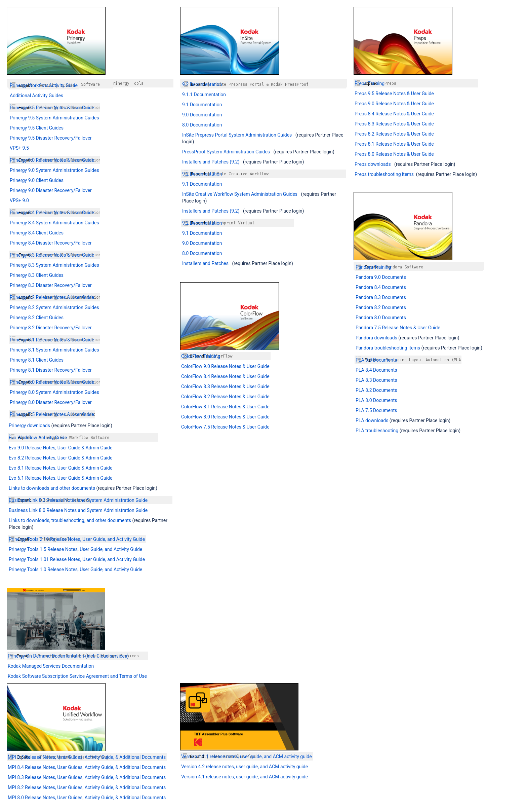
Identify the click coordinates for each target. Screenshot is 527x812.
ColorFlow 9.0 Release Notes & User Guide (225, 366)
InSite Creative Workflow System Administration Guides (240, 194)
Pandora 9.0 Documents (381, 277)
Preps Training (370, 83)
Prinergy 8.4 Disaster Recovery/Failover (51, 243)
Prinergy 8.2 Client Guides (37, 318)
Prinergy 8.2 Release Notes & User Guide (52, 297)
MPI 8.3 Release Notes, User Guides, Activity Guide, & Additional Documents (87, 777)
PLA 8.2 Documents (376, 390)
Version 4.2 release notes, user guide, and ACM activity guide (245, 767)
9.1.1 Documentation (204, 95)
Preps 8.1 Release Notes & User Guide (394, 144)
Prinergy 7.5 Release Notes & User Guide (52, 414)
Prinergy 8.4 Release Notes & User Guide (52, 213)
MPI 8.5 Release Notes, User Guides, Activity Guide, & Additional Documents (87, 757)
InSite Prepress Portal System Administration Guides (237, 135)
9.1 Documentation (202, 105)
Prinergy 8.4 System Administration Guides (54, 223)
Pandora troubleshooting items (388, 348)
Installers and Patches (205, 263)
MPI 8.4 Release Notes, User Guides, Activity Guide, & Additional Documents (87, 767)
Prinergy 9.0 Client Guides (37, 180)
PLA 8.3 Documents (376, 380)
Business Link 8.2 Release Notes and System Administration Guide (78, 500)
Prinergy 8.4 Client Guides (37, 233)
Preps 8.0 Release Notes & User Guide (394, 154)
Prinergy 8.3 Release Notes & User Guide (52, 255)
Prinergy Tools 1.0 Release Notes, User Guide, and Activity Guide (75, 569)
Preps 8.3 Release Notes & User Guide (394, 124)
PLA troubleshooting (377, 431)
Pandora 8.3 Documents (381, 297)
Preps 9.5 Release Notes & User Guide (394, 94)
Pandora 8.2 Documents (381, 307)
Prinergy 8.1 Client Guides (37, 360)
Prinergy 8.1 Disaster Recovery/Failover (51, 370)
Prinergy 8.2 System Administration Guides (54, 307)
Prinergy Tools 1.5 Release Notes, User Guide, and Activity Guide (75, 549)
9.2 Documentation (202, 84)
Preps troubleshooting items (384, 174)
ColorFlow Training (201, 356)
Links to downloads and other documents (52, 488)
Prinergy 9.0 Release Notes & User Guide (52, 160)
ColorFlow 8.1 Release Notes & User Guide (225, 407)
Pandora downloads (377, 338)
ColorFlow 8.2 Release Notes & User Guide (225, 397)
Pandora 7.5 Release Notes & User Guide (398, 328)
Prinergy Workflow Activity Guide (44, 85)
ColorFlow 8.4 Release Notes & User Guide (225, 376)
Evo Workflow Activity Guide (38, 438)
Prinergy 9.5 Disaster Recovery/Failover (51, 138)
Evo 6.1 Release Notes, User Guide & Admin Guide (60, 478)
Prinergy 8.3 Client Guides (37, 275)
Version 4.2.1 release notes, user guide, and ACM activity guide (247, 756)
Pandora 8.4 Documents (381, 287)
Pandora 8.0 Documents (381, 318)
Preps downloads (373, 164)
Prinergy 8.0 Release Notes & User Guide (52, 382)
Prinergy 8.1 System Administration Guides (54, 350)
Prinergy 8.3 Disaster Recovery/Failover (51, 285)
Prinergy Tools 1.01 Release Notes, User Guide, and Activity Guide (77, 559)
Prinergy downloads (29, 426)
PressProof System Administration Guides (226, 152)
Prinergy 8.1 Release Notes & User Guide (52, 340)
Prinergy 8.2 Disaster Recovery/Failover (51, 328)
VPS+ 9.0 (19, 200)
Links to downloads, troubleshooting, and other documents (70, 520)
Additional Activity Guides (36, 96)
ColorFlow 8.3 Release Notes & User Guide (225, 386)
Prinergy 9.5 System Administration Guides (54, 118)
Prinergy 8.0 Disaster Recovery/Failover (51, 402)
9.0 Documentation (202, 115)
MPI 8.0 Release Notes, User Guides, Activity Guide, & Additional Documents (87, 798)
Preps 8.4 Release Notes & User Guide (394, 114)
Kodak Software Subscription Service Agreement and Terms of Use (77, 676)
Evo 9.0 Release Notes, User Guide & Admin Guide (60, 448)
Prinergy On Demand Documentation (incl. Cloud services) (68, 656)
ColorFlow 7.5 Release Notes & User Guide (225, 427)
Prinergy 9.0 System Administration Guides (54, 170)
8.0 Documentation (202, 125)
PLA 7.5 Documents (376, 410)
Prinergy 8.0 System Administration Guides (54, 392)
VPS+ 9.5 (19, 148)
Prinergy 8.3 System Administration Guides (54, 265)
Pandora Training (373, 267)
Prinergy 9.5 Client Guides (37, 128)
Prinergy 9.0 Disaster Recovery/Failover (51, 190)
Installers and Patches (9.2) (211, 162)
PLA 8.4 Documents (376, 370)
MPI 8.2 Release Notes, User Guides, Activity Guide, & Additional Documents (87, 787)
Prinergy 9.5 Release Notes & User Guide (52, 108)
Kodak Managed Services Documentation (51, 666)
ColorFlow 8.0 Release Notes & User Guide (225, 417)
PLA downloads (372, 420)
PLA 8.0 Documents (376, 400)
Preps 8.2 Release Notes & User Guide (394, 134)
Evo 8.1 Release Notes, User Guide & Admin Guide (60, 468)
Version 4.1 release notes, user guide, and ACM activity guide (245, 777)
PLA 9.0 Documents (376, 360)
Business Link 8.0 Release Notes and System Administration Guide (78, 510)
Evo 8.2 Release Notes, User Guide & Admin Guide (60, 458)
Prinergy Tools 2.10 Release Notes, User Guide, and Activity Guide (77, 539)
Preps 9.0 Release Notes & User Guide (394, 104)
